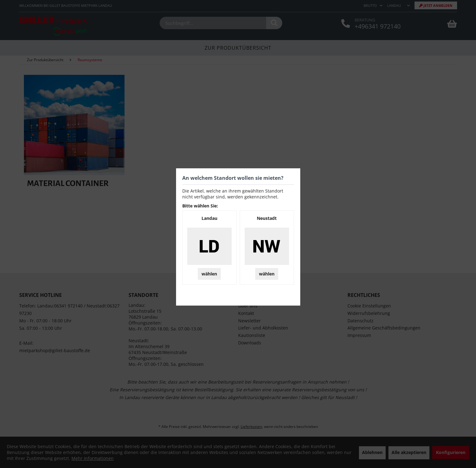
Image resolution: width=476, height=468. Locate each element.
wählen (209, 274)
